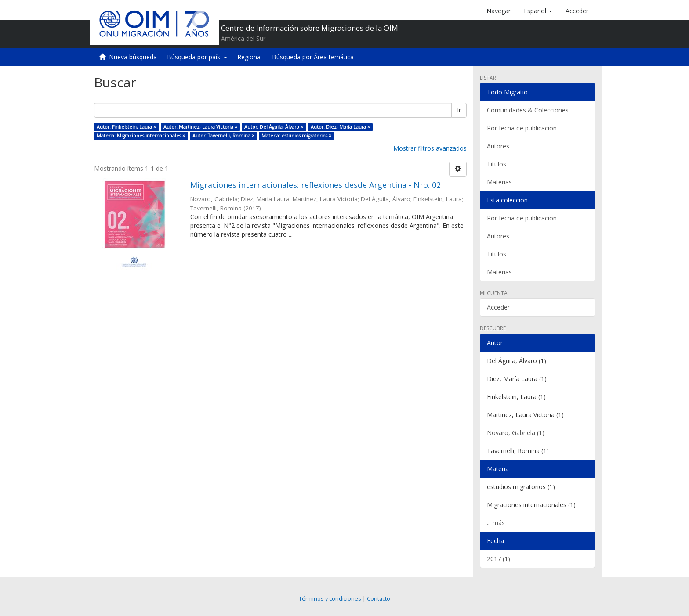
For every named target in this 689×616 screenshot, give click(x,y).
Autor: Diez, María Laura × (340, 127)
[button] (538, 11)
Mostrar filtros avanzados (430, 148)
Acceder (498, 307)
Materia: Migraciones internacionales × (141, 136)
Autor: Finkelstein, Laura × (126, 127)
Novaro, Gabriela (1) (516, 433)
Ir (459, 110)
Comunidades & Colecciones (528, 110)
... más (496, 523)
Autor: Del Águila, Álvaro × (274, 127)
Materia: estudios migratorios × (296, 136)
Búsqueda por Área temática (313, 57)
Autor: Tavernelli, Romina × (223, 136)
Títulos (497, 164)
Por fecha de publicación (522, 128)
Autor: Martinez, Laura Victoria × (200, 127)
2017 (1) (499, 559)
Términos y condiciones (330, 599)
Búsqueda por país (197, 57)
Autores (498, 146)
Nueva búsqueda (133, 57)
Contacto (379, 599)
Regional (250, 57)
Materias (499, 182)
